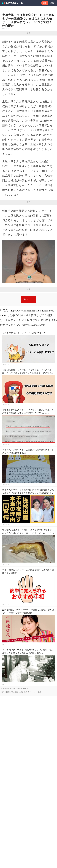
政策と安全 (19, 749)
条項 (25, 749)
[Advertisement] (28, 322)
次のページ (28, 357)
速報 (52, 3)
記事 (45, 3)
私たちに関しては (8, 749)
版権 (40, 749)
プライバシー (33, 749)
